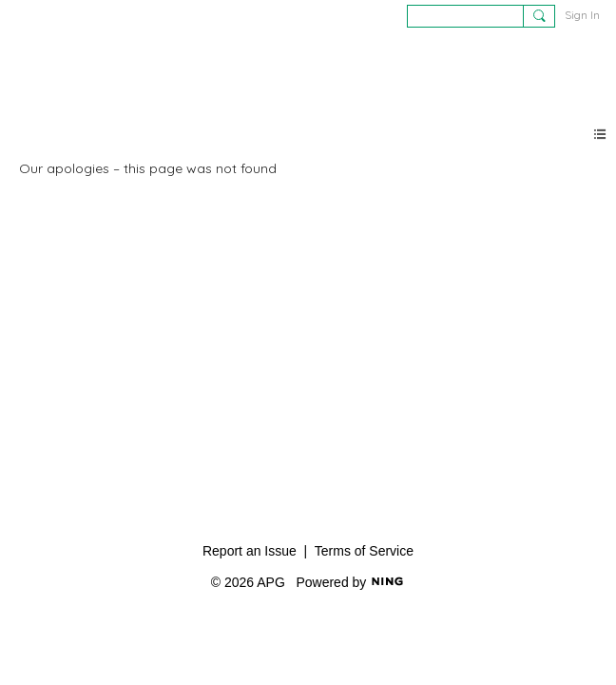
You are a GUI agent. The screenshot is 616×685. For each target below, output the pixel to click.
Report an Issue (250, 551)
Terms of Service (364, 551)
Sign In (582, 15)
